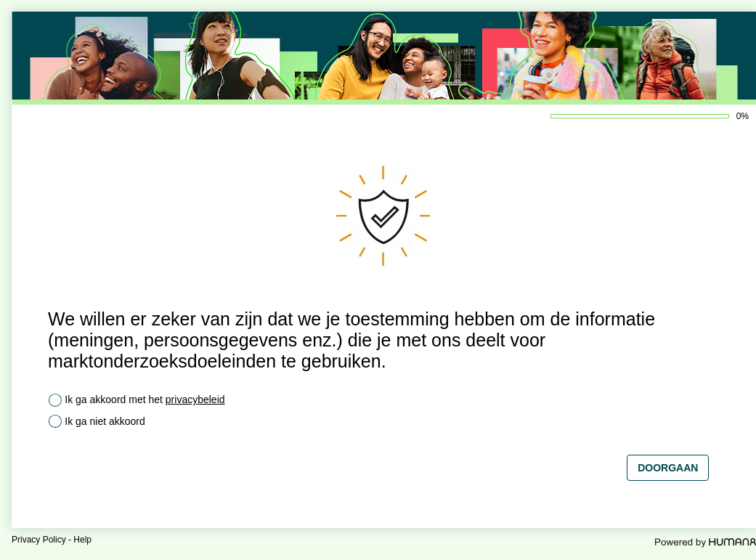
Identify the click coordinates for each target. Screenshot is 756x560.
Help (82, 540)
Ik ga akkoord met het (145, 399)
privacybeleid (195, 399)
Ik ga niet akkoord (105, 421)
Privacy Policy (39, 540)
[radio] (55, 400)
